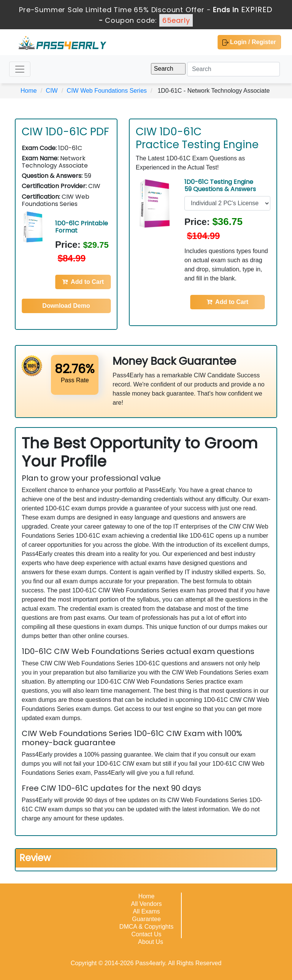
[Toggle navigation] (20, 69)
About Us (151, 942)
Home (29, 91)
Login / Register (249, 42)
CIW (52, 91)
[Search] (233, 69)
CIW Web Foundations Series (107, 91)
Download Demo (66, 306)
